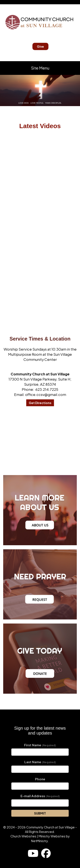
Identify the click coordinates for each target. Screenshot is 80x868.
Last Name (40, 762)
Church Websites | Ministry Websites (38, 836)
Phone (40, 779)
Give (40, 46)
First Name (40, 745)
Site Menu (40, 68)
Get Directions (40, 403)
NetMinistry (39, 841)
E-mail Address (40, 796)
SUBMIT (40, 813)
